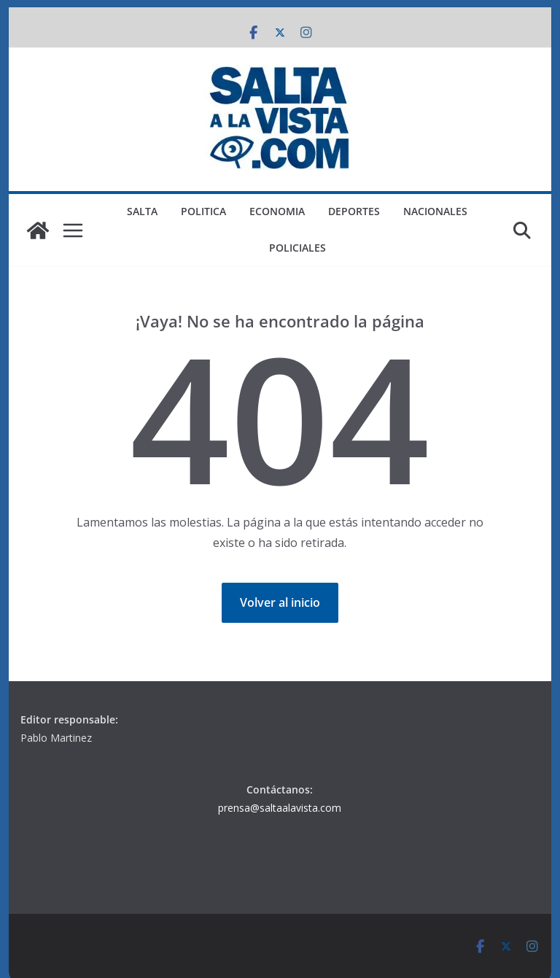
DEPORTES (354, 211)
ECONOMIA (277, 211)
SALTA (142, 211)
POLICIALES (297, 248)
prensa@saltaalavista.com (280, 808)
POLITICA (203, 211)
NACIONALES (435, 211)
